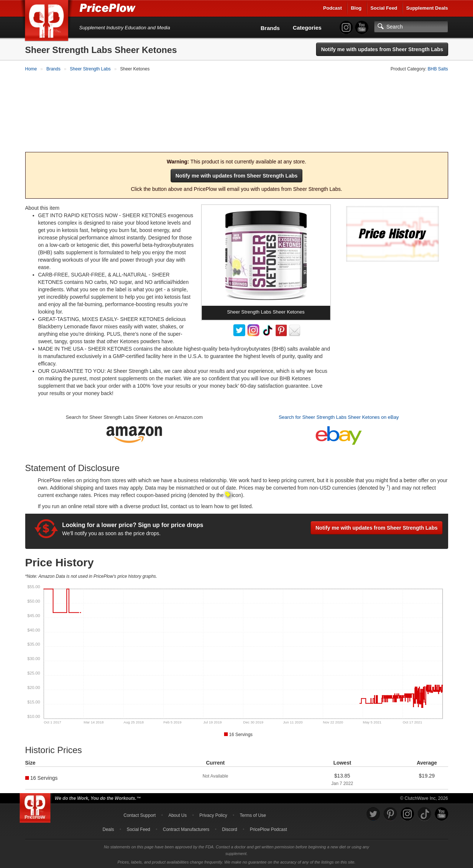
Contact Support (140, 814)
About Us (178, 814)
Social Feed (384, 8)
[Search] (411, 27)
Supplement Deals (427, 8)
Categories (307, 28)
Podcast (333, 8)
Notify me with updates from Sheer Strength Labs (382, 49)
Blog (356, 8)
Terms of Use (253, 814)
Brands (270, 28)
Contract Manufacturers (186, 828)
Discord (230, 828)
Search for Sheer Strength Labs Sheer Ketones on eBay (339, 416)
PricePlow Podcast (268, 828)
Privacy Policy (213, 814)
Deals (109, 828)
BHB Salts (438, 69)
